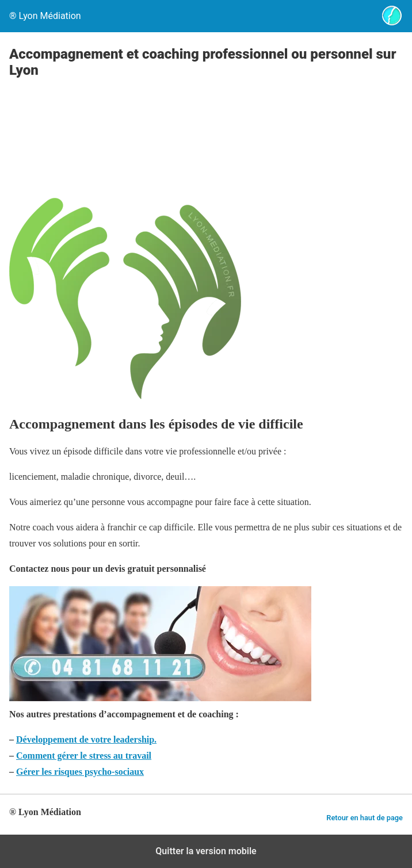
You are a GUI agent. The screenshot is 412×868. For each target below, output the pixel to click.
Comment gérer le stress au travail (84, 756)
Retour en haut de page (365, 818)
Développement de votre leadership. (86, 739)
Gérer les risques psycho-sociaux (80, 772)
